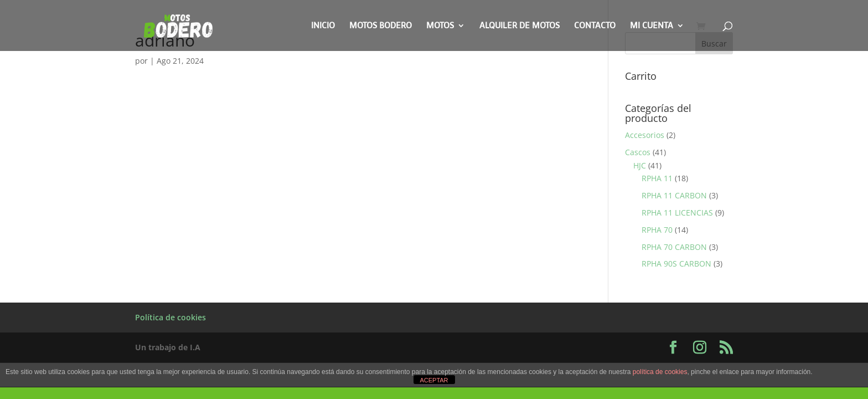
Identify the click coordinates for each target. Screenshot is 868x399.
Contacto (595, 26)
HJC (640, 165)
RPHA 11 (657, 178)
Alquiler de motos (520, 26)
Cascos (638, 152)
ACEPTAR (434, 380)
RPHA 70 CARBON (674, 247)
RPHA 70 (657, 230)
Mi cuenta (652, 26)
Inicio (323, 26)
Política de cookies (170, 317)
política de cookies (660, 372)
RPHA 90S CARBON (676, 264)
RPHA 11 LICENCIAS (677, 213)
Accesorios (645, 135)
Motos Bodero (381, 26)
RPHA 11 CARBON (674, 195)
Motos (440, 26)
